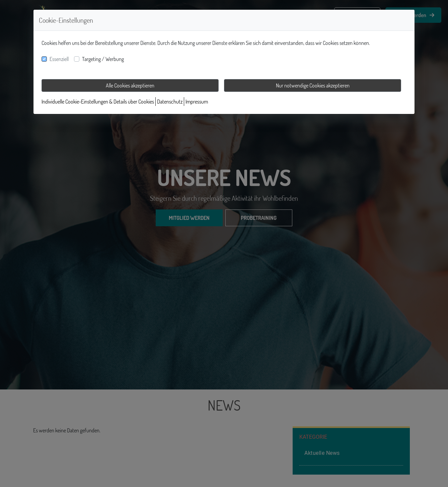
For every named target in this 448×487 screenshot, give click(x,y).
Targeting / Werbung (103, 59)
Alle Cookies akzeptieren (130, 85)
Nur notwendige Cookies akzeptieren (313, 85)
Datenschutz (170, 102)
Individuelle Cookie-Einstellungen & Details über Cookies (98, 102)
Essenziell (59, 59)
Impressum (197, 102)
